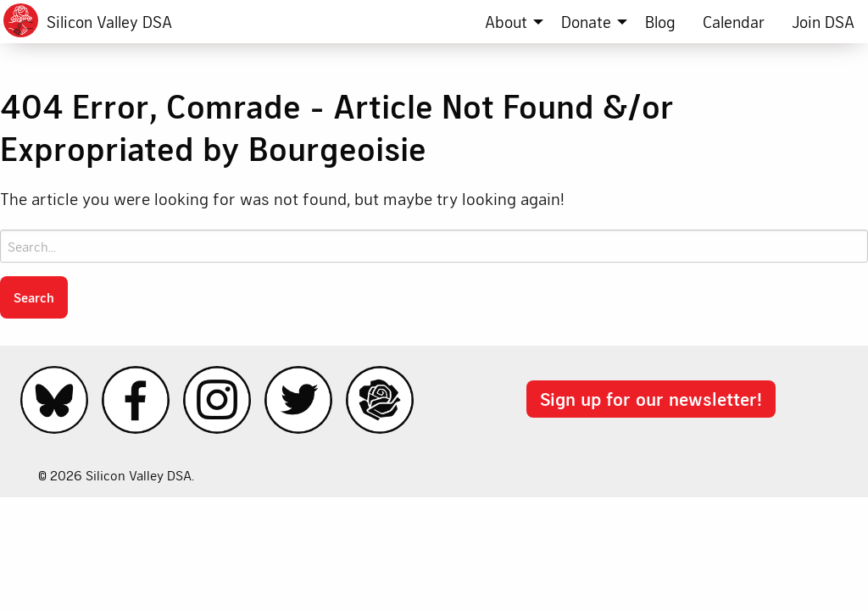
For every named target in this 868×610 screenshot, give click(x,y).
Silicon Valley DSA (109, 22)
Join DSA (823, 22)
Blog (660, 22)
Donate (586, 22)
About (506, 22)
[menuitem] (509, 22)
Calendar (734, 22)
